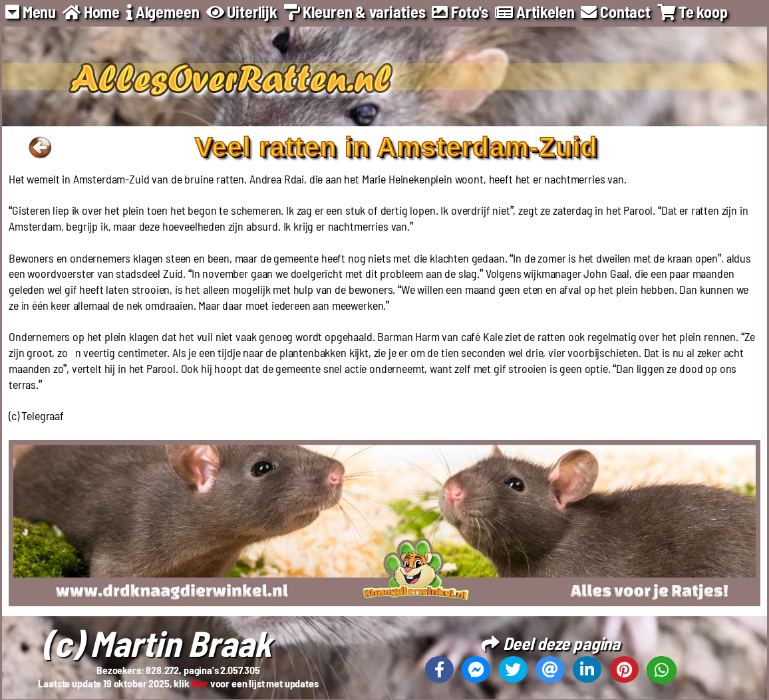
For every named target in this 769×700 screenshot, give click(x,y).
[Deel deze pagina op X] (513, 669)
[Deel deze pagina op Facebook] (439, 669)
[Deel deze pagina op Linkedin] (587, 669)
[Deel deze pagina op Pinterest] (624, 669)
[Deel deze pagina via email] (550, 669)
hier (200, 683)
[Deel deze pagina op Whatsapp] (662, 670)
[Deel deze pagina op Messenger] (476, 669)
